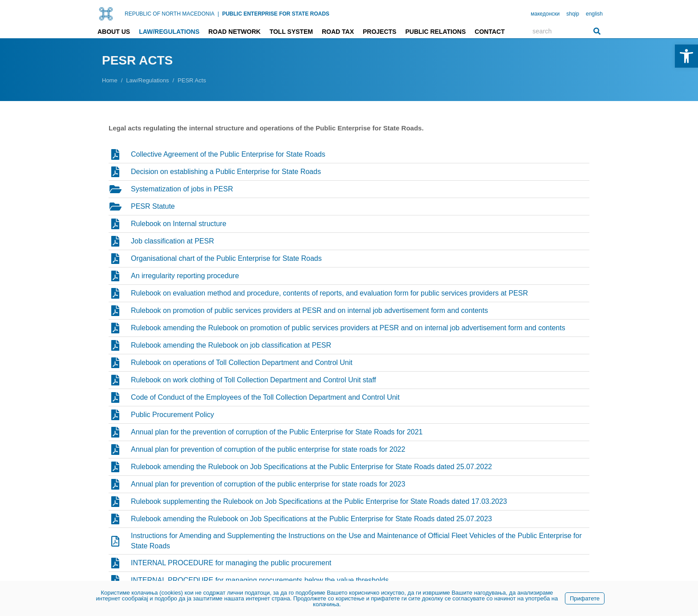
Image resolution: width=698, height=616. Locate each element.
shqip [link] (573, 14)
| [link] (218, 14)
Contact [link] (489, 32)
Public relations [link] (435, 32)
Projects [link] (379, 32)
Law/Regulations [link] (169, 32)
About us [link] (114, 32)
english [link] (594, 14)
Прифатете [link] (585, 598)
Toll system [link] (291, 32)
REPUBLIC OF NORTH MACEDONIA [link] (170, 14)
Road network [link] (234, 32)
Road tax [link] (338, 32)
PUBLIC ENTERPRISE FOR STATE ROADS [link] (276, 14)
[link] (686, 56)
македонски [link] (545, 14)
